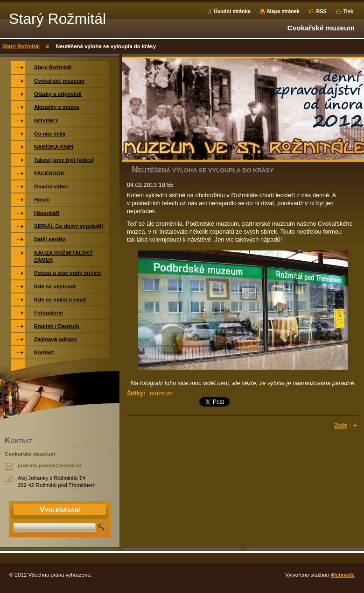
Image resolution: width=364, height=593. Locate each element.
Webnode (343, 575)
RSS (321, 11)
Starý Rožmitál (21, 46)
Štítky (135, 393)
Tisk (348, 11)
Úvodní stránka (232, 11)
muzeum (161, 393)
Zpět (341, 425)
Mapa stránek (283, 11)
